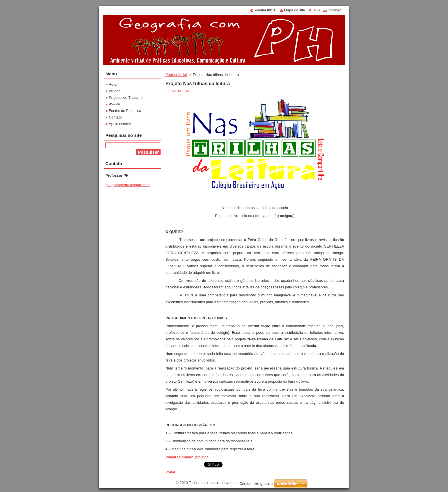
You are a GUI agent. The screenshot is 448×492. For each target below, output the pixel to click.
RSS (316, 10)
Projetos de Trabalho (126, 98)
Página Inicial (265, 10)
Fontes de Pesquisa (125, 111)
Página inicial (176, 75)
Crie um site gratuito (256, 484)
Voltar (170, 472)
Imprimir (334, 10)
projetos (202, 457)
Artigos (115, 91)
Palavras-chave (179, 457)
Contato (115, 117)
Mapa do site (294, 10)
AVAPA (115, 104)
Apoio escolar (120, 124)
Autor (113, 84)
